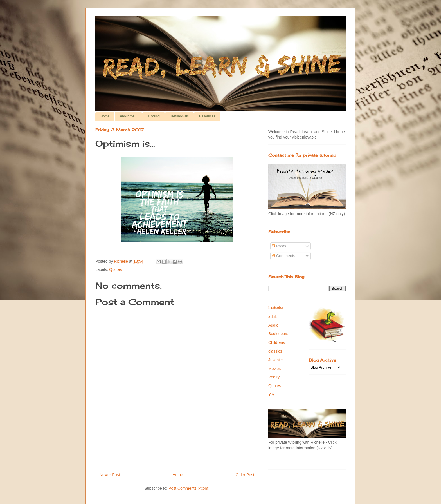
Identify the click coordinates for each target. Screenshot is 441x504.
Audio (273, 325)
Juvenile (275, 360)
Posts (279, 246)
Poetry (274, 377)
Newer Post (110, 475)
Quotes (115, 269)
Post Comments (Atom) (189, 488)
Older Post (245, 475)
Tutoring (154, 116)
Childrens (277, 342)
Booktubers (278, 334)
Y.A (271, 394)
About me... (128, 116)
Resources (207, 116)
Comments (283, 256)
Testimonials (179, 116)
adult (273, 316)
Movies (274, 369)
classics (275, 351)
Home (105, 116)
